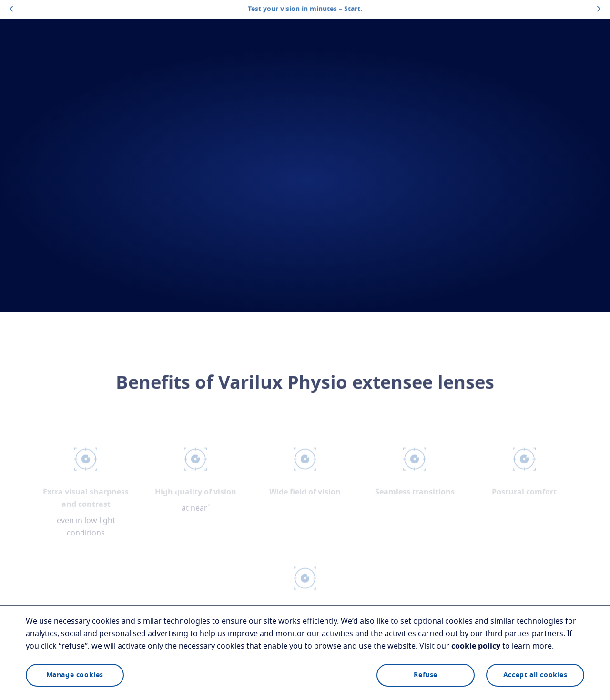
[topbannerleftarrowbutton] (11, 10)
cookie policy (476, 646)
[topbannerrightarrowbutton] (599, 10)
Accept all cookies (535, 675)
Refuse (426, 675)
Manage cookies (75, 675)
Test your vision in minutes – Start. (305, 9)
